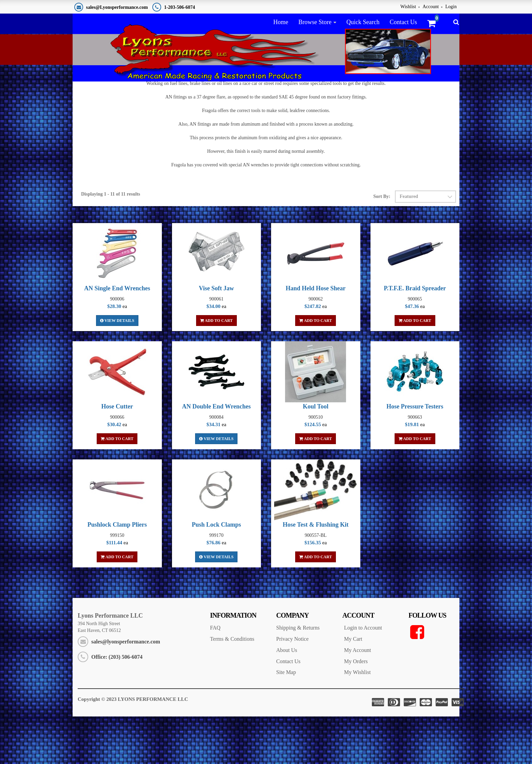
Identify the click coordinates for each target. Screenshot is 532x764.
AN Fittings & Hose (381, 97)
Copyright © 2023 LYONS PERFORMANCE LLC (133, 747)
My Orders (356, 709)
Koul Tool (316, 454)
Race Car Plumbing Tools (433, 97)
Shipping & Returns (298, 675)
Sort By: (382, 244)
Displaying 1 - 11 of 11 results (111, 242)
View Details (117, 368)
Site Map (286, 720)
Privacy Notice (292, 686)
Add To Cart (216, 368)
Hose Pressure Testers (415, 454)
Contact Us (403, 22)
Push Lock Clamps (216, 572)
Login (451, 7)
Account (431, 7)
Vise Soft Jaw (216, 336)
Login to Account (363, 675)
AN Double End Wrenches (216, 454)
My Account (358, 698)
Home (281, 22)
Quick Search (363, 22)
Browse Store (315, 22)
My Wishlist (357, 720)
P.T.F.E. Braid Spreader (415, 336)
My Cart (353, 686)
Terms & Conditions (232, 686)
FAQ (215, 675)
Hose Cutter (117, 454)
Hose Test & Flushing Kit (316, 572)
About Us (287, 698)
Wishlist (408, 7)
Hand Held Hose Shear (316, 336)
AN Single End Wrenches (117, 336)
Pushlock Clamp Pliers (117, 572)
